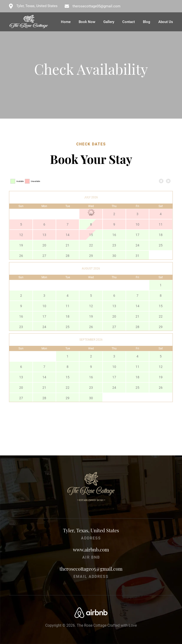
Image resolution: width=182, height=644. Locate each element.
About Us (166, 22)
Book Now (87, 22)
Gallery (109, 22)
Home (66, 22)
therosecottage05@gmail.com (96, 6)
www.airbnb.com (91, 549)
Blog (147, 22)
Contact (129, 22)
